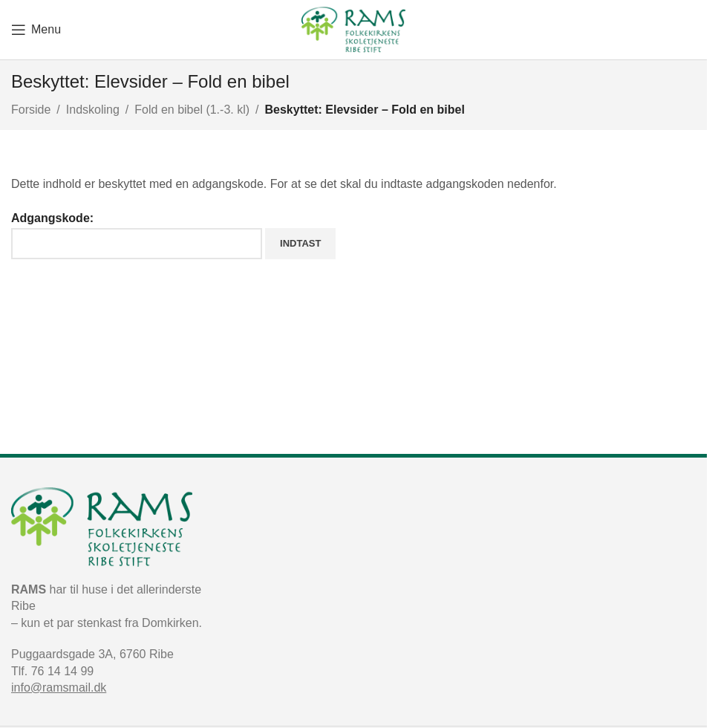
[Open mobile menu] (36, 30)
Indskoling (93, 110)
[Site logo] (353, 29)
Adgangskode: (137, 235)
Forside (31, 110)
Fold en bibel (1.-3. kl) (192, 110)
